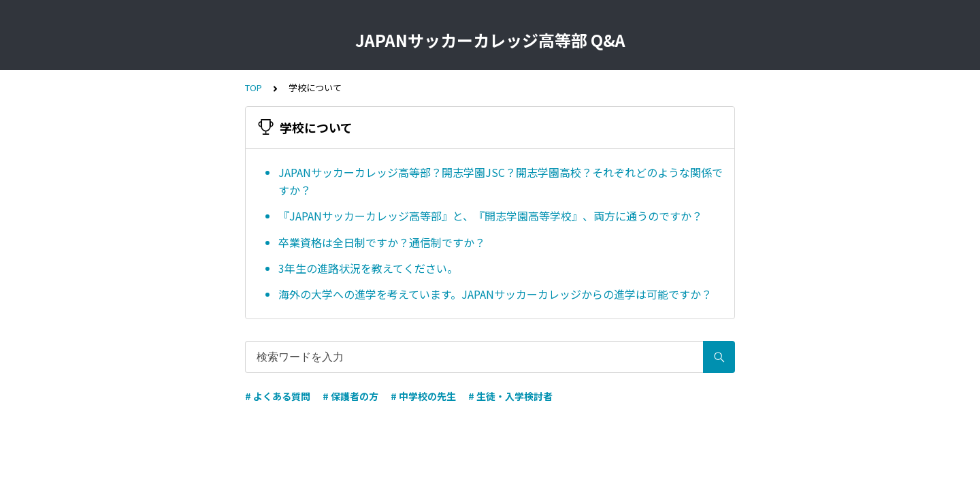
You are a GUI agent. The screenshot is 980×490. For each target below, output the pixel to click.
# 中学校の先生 (423, 396)
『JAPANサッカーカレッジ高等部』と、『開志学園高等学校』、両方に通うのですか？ (490, 216)
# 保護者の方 (350, 396)
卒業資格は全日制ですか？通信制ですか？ (382, 242)
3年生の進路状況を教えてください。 (368, 268)
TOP (254, 87)
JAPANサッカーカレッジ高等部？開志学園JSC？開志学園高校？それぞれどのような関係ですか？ (501, 181)
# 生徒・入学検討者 (510, 396)
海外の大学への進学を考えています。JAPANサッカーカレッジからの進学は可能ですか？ (495, 294)
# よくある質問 (278, 396)
